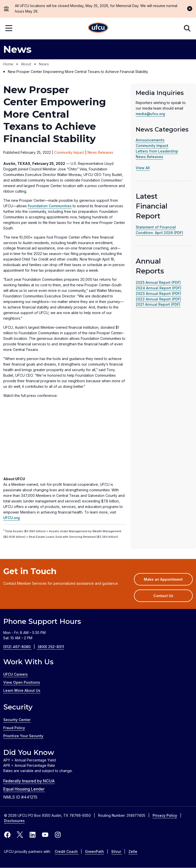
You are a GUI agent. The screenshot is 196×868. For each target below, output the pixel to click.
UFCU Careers (16, 674)
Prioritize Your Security (23, 736)
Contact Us (163, 596)
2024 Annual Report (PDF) (159, 288)
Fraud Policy (14, 728)
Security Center (17, 720)
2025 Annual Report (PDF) (158, 282)
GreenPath (94, 851)
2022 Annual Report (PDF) (158, 299)
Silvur (117, 851)
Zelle (133, 851)
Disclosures (14, 821)
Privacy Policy (165, 815)
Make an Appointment (168, 581)
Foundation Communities (50, 206)
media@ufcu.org (150, 114)
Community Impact (152, 146)
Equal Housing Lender (24, 789)
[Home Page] (98, 28)
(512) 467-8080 (21, 647)
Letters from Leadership (157, 151)
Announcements (150, 140)
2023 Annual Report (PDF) (158, 293)
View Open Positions (22, 682)
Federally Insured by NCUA (29, 781)
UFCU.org (11, 518)
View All (143, 168)
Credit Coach (67, 851)
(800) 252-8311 (51, 647)
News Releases (149, 157)
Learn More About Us (22, 690)
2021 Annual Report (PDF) (158, 304)
